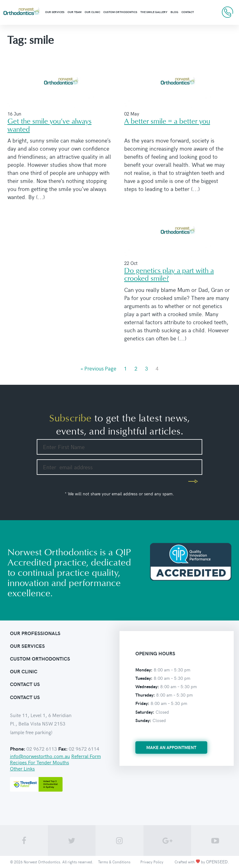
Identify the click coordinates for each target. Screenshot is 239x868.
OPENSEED (217, 862)
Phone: (18, 749)
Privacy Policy (152, 862)
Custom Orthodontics (120, 12)
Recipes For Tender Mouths (40, 762)
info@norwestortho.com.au (40, 756)
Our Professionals (35, 633)
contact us (25, 684)
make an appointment (171, 747)
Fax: (63, 749)
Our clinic (92, 12)
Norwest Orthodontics (42, 862)
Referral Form (86, 756)
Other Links (22, 768)
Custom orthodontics (40, 659)
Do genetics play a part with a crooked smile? (169, 275)
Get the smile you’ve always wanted (49, 125)
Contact (188, 12)
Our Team (75, 12)
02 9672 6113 (227, 12)
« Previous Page (98, 368)
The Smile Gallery (154, 12)
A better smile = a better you (167, 122)
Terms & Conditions (114, 862)
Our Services (55, 12)
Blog (174, 12)
